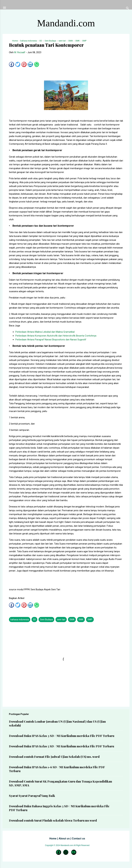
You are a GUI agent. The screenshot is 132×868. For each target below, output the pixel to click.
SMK (81, 620)
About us (64, 839)
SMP (90, 620)
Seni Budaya (46, 620)
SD (34, 620)
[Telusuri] (128, 9)
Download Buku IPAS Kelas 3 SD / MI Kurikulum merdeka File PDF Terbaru (62, 736)
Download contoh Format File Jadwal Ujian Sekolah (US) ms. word (54, 757)
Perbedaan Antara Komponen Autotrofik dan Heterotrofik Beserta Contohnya (56, 336)
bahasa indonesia (20, 620)
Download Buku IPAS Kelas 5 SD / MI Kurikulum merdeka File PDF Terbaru (62, 746)
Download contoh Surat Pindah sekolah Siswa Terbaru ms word (53, 820)
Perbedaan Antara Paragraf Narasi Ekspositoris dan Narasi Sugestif (51, 340)
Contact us (78, 839)
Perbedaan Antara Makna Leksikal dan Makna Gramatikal (45, 332)
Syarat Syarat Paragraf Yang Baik (32, 796)
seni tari (61, 620)
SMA (72, 620)
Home (53, 839)
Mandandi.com (66, 23)
